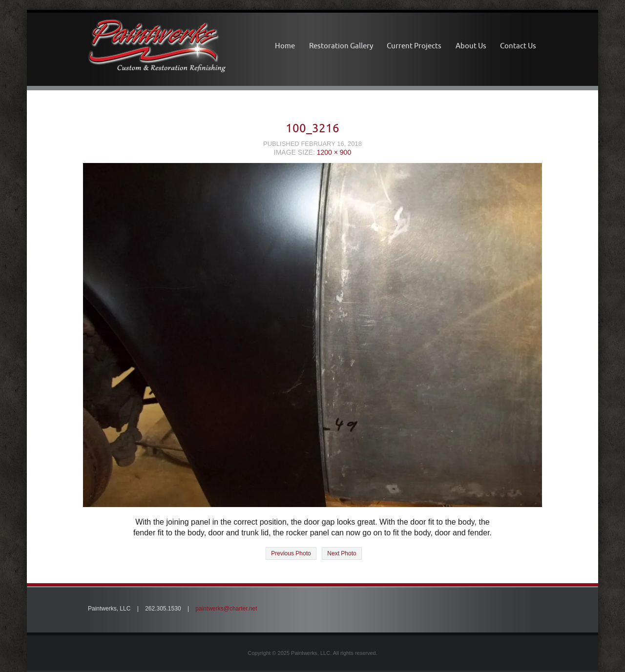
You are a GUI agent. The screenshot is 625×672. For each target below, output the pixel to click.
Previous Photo (291, 553)
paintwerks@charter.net (226, 609)
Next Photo (342, 553)
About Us (471, 46)
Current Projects (414, 46)
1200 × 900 (334, 152)
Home (285, 46)
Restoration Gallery (341, 46)
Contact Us (518, 46)
